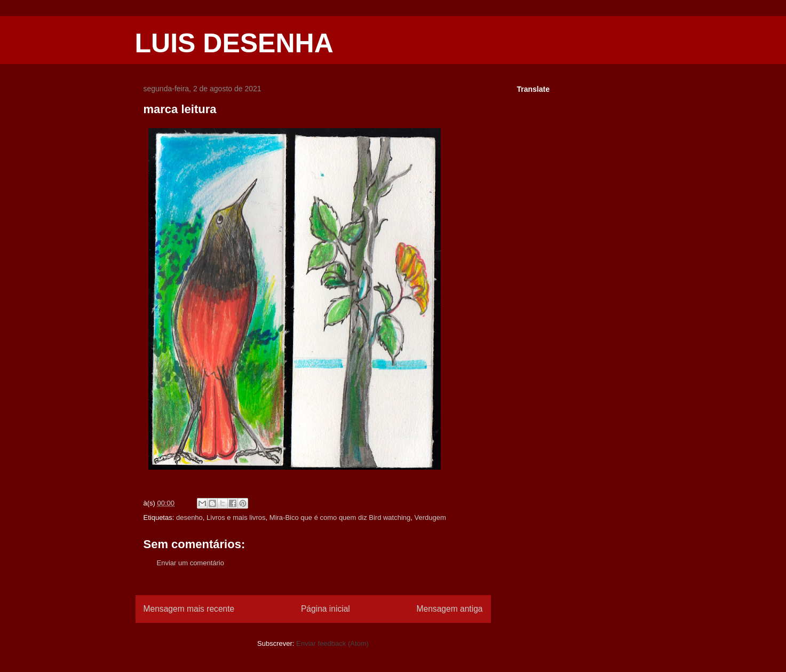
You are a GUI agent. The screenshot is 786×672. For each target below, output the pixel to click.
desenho (189, 517)
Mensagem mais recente (189, 609)
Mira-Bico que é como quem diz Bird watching (340, 517)
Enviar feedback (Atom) (332, 643)
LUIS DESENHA (234, 43)
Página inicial (325, 609)
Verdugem (430, 517)
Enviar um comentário (190, 563)
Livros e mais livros (236, 517)
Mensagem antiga (450, 609)
